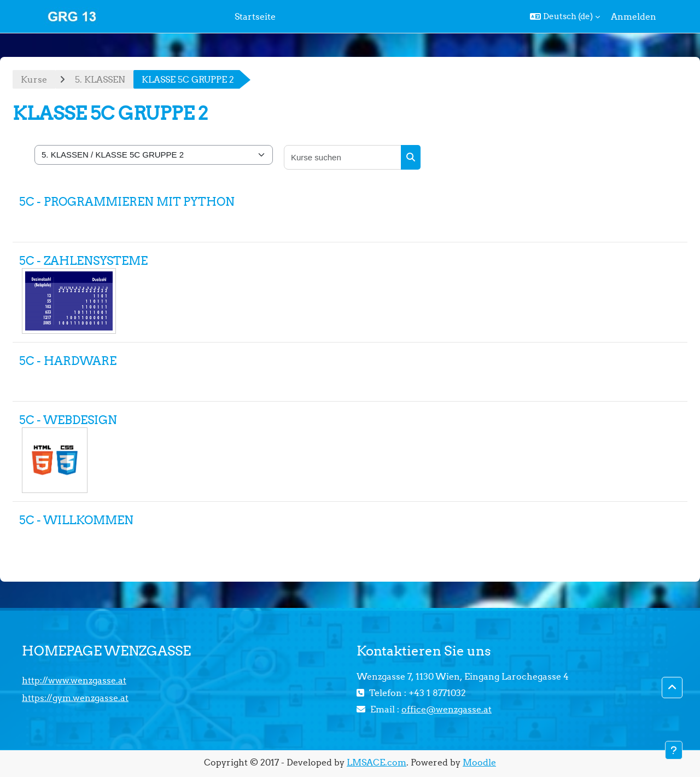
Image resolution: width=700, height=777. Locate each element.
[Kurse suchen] (343, 157)
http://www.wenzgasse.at (74, 680)
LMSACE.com (377, 762)
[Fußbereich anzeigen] (674, 750)
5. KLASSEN (100, 79)
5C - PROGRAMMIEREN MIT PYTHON (127, 202)
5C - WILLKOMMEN (76, 520)
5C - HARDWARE (68, 361)
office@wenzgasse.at (447, 709)
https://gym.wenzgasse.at (75, 698)
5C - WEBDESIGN (68, 420)
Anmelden (634, 16)
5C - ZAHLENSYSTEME (83, 261)
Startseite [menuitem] (255, 16)
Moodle (479, 762)
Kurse (34, 79)
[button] (565, 16)
